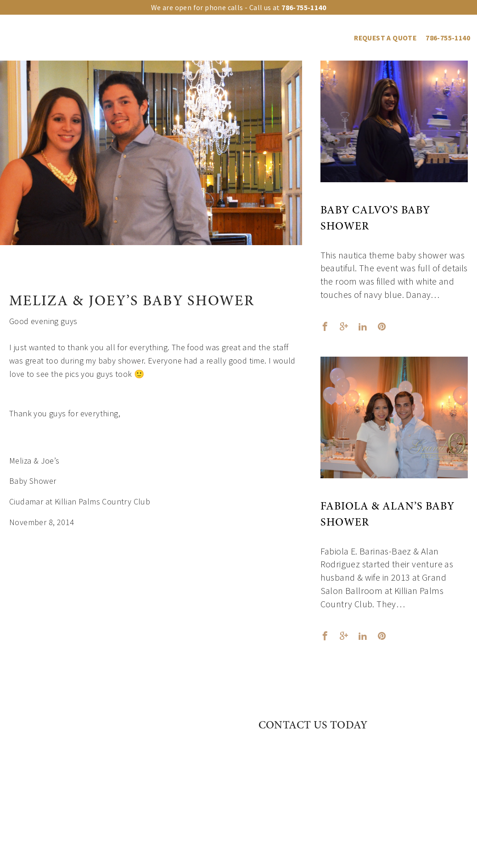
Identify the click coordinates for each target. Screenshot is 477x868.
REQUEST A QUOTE (385, 38)
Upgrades (145, 38)
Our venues (98, 38)
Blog (336, 38)
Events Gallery (251, 38)
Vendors (303, 38)
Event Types (193, 38)
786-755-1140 (448, 38)
